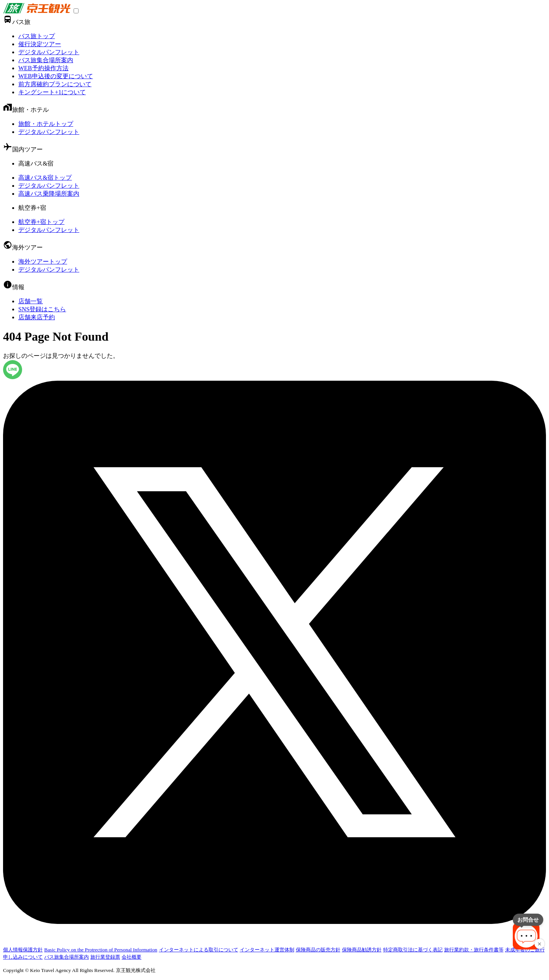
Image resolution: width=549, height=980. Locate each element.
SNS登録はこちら (42, 309)
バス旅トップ (37, 36)
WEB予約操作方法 (43, 68)
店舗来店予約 (37, 317)
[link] (37, 11)
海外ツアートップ (43, 261)
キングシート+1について (52, 92)
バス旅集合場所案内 (46, 60)
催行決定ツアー (40, 44)
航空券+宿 (32, 208)
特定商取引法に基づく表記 (413, 950)
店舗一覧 (30, 301)
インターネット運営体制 (267, 950)
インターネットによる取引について (199, 950)
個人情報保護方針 (23, 950)
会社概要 (132, 957)
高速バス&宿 (36, 163)
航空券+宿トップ (41, 222)
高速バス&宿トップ (45, 178)
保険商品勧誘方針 (362, 950)
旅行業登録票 (105, 957)
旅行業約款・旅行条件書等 (474, 950)
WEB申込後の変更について (56, 76)
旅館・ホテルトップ (46, 124)
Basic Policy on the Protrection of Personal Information (101, 950)
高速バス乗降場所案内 (49, 194)
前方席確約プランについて (55, 84)
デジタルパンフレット (49, 52)
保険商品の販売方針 (318, 950)
